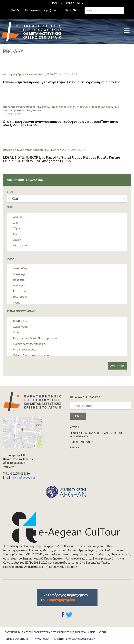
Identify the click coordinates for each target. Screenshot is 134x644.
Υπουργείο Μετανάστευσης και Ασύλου (26, 107)
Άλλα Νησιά (20, 245)
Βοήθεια (17, 10)
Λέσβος (18, 217)
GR (75, 10)
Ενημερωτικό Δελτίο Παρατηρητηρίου (36, 338)
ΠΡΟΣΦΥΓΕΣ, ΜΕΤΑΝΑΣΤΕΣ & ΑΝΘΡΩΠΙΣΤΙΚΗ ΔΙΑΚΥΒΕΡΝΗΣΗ (96, 435)
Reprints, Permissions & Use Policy (74, 639)
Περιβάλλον (20, 297)
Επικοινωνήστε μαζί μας (41, 10)
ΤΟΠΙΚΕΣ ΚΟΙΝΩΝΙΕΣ (82, 442)
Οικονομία (19, 286)
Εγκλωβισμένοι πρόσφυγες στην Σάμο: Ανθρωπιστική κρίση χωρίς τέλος (62, 82)
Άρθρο (17, 333)
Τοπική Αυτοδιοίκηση (63, 107)
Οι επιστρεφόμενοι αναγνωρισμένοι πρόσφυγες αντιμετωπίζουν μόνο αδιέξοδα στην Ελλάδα (61, 123)
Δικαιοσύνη (20, 268)
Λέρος (17, 240)
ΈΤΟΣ (10, 192)
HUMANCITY (20, 321)
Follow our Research (87, 397)
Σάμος (17, 228)
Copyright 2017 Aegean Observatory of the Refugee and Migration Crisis (50, 632)
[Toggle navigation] (127, 31)
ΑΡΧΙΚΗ (74, 427)
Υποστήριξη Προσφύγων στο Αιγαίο (24, 74)
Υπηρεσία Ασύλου (13, 150)
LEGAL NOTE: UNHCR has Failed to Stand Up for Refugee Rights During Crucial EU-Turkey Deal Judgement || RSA (62, 159)
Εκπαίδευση (20, 291)
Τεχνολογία (20, 274)
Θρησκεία (19, 280)
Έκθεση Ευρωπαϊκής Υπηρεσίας (32, 355)
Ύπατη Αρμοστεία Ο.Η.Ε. (17, 111)
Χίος (16, 223)
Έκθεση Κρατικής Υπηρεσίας (30, 344)
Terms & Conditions (16, 639)
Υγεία (16, 303)
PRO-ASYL (52, 74)
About (102, 632)
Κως (16, 234)
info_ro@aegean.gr (23, 478)
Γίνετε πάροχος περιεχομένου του (65, 597)
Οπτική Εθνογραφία (25, 350)
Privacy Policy (41, 639)
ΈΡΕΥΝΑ (75, 447)
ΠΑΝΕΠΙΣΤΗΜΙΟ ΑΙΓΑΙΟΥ (67, 3)
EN (67, 10)
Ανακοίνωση (20, 327)
